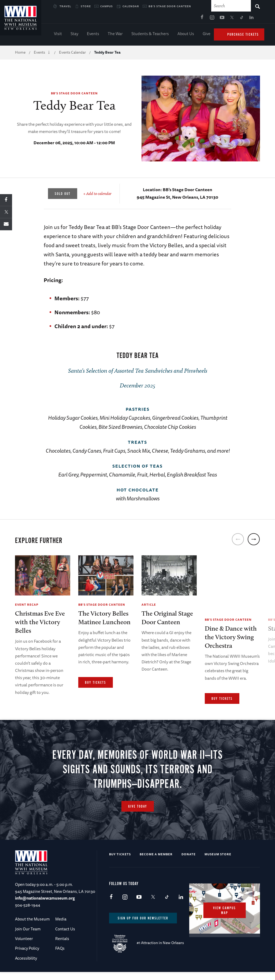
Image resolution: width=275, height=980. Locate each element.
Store (86, 6)
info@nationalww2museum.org (45, 906)
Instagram (160, 19)
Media (61, 927)
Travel (65, 6)
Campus (107, 6)
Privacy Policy (27, 957)
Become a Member (156, 862)
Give (207, 35)
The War (115, 35)
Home (20, 54)
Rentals (62, 947)
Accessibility (26, 966)
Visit (58, 35)
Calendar (131, 6)
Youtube (170, 19)
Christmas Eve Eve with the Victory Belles (40, 624)
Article (149, 606)
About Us (186, 35)
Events (93, 35)
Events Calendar (72, 54)
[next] (254, 540)
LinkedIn (200, 19)
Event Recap (27, 606)
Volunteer (24, 947)
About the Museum (32, 927)
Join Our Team (28, 937)
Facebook (150, 19)
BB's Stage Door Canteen (170, 6)
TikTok (190, 19)
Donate (189, 862)
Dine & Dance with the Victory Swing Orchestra (231, 638)
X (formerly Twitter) (180, 19)
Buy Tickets (96, 684)
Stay (74, 35)
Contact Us (65, 937)
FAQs (60, 957)
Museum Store (218, 862)
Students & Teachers (150, 35)
